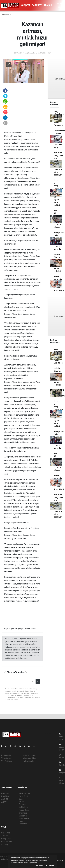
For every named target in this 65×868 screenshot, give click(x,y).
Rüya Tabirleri (7, 842)
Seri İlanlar (23, 816)
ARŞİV (4, 802)
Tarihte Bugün (24, 810)
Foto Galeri (62, 737)
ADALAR (48, 5)
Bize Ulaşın (62, 780)
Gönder (38, 681)
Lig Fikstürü (23, 807)
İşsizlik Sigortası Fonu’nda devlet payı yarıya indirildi (58, 263)
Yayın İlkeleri (6, 758)
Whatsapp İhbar (30, 758)
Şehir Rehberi (24, 819)
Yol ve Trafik (24, 796)
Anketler (5, 836)
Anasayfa (6, 14)
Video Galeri (62, 747)
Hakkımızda (6, 755)
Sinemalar (23, 813)
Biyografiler (6, 839)
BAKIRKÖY (37, 5)
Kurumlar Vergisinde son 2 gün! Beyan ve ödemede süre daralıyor (59, 164)
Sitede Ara (6, 833)
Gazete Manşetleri (23, 823)
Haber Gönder (29, 761)
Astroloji (5, 844)
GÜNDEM (26, 5)
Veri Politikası (7, 761)
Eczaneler (23, 804)
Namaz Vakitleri (22, 800)
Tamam (50, 865)
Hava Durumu (24, 793)
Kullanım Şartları (30, 755)
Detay (39, 865)
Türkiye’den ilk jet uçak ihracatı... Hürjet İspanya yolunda (59, 241)
